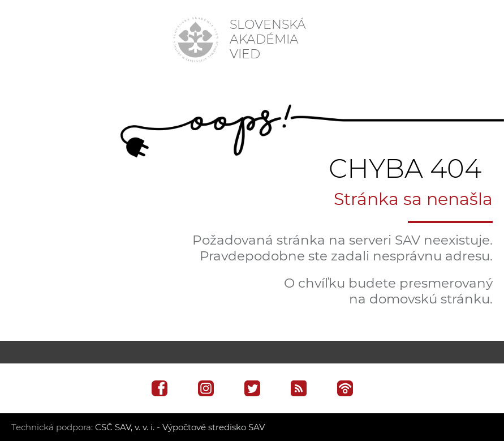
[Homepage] (196, 40)
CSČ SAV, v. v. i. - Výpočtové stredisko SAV (180, 427)
